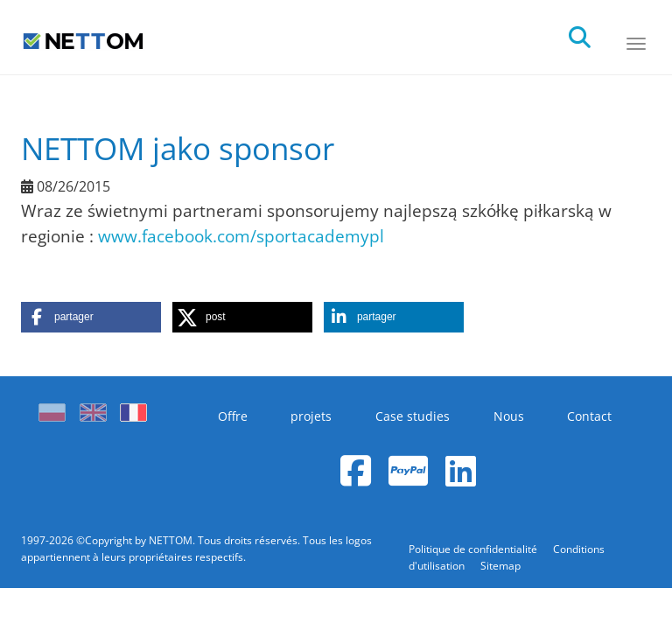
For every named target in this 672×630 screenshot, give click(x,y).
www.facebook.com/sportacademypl (241, 236)
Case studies (413, 416)
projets (311, 416)
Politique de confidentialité (474, 549)
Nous (509, 416)
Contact (589, 416)
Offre (233, 416)
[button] (91, 317)
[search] (595, 32)
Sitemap (500, 566)
